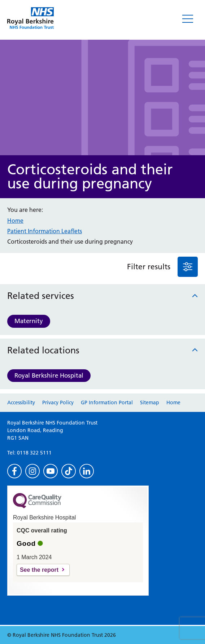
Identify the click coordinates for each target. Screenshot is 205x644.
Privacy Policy (58, 402)
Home (15, 221)
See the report (39, 570)
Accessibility (21, 402)
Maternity (29, 321)
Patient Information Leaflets (45, 231)
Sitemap (150, 402)
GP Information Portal (107, 402)
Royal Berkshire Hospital (49, 375)
